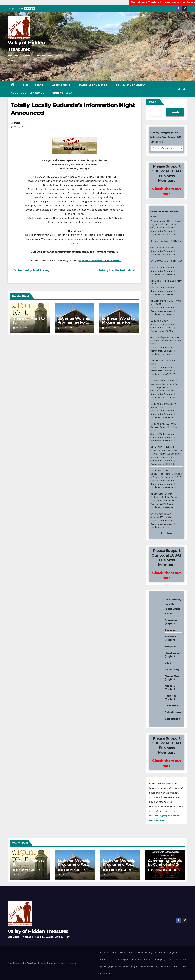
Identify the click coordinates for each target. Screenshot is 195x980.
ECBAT (39, 85)
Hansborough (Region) (154, 960)
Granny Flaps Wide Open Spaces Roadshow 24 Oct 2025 (166, 341)
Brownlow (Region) (147, 953)
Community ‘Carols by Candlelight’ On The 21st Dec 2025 (165, 864)
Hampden (171, 646)
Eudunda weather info (163, 628)
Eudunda (170, 630)
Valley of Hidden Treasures (38, 931)
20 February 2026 (71, 870)
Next (171, 533)
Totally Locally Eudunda (117, 270)
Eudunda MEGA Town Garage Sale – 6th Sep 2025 (164, 427)
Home (25, 85)
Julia (168, 663)
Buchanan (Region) (168, 953)
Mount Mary (172, 669)
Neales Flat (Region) (129, 967)
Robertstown (173, 712)
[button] (179, 89)
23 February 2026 (26, 870)
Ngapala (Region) (108, 967)
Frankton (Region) (120, 960)
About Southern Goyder (28, 93)
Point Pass (171, 706)
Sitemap (104, 953)
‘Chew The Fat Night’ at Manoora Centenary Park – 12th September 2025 (167, 384)
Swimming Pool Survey (31, 270)
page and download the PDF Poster (99, 260)
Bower (132, 953)
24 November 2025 (161, 870)
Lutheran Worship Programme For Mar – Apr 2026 (74, 322)
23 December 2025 (116, 870)
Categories (157, 142)
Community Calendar (131, 85)
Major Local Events (93, 85)
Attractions (62, 85)
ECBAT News (166, 504)
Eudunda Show (159, 321)
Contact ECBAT (63, 93)
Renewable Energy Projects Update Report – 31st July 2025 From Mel (166, 497)
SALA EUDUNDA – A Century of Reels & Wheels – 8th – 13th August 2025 (167, 450)
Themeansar (69, 963)
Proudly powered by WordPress (23, 963)
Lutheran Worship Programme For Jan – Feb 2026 (118, 322)
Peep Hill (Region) (150, 967)
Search (153, 102)
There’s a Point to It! (29, 320)
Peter (17, 123)
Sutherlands (172, 719)
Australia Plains (118, 953)
